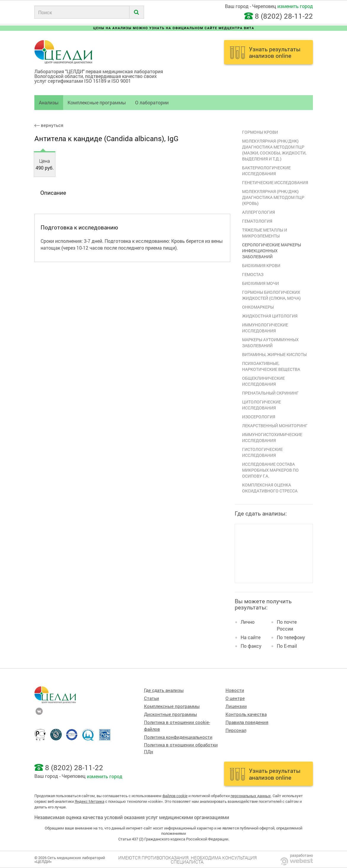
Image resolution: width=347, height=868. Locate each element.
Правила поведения (247, 722)
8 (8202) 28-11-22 (284, 16)
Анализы (49, 102)
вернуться (49, 125)
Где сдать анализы (164, 690)
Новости (235, 690)
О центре (235, 698)
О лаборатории (152, 102)
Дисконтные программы (171, 714)
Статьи (152, 698)
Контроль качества (246, 714)
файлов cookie (175, 796)
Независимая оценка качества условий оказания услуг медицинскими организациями (132, 817)
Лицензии (236, 706)
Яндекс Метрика (89, 801)
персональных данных (251, 796)
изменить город (295, 6)
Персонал (236, 730)
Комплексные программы (97, 102)
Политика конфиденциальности (178, 737)
